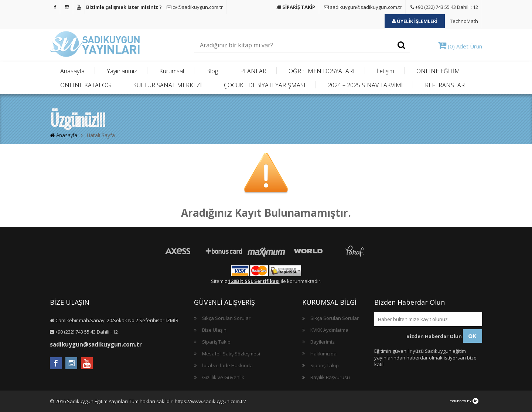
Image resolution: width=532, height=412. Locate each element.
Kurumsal (172, 71)
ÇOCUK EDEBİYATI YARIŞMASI (265, 85)
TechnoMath (464, 21)
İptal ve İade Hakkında (227, 365)
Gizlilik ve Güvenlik (223, 377)
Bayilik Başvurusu (330, 377)
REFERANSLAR (445, 85)
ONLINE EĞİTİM (438, 71)
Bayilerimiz (323, 342)
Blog (212, 71)
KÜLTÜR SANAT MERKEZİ (167, 85)
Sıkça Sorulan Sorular (226, 318)
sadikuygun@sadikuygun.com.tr (363, 7)
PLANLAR (253, 71)
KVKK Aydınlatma (329, 330)
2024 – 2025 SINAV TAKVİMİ (365, 85)
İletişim (386, 71)
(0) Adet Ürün (460, 46)
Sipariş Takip (216, 342)
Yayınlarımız (122, 71)
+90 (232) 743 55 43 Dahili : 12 (444, 7)
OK (473, 336)
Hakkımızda (323, 354)
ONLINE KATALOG (86, 85)
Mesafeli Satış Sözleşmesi (231, 354)
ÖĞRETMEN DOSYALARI (322, 71)
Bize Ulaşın (214, 330)
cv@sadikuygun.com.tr (195, 7)
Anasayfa (72, 71)
